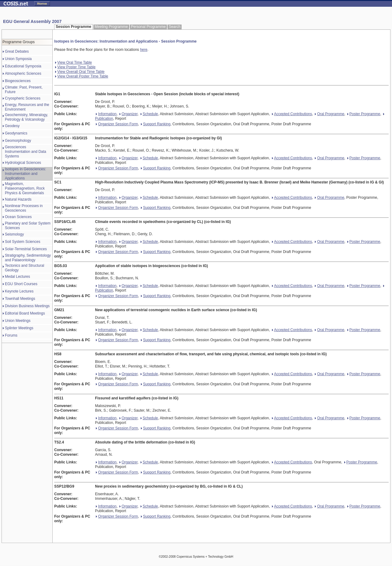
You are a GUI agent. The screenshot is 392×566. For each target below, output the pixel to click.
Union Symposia (18, 59)
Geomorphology (18, 141)
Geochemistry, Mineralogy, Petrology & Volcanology (26, 117)
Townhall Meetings (20, 299)
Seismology (14, 234)
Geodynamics (16, 133)
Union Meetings (18, 321)
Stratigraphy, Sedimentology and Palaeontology (28, 258)
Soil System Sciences (23, 242)
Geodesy (12, 126)
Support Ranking (156, 124)
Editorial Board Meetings (25, 313)
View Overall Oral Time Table (80, 72)
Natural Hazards (18, 199)
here (144, 50)
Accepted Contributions (292, 114)
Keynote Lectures (19, 291)
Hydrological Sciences (23, 163)
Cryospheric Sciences (23, 98)
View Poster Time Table (75, 67)
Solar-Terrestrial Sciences (26, 249)
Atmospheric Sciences (23, 74)
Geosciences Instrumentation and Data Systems (26, 152)
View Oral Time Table (73, 62)
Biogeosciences (18, 81)
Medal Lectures (17, 277)
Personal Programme (148, 27)
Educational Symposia (23, 66)
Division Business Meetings (27, 306)
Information (106, 114)
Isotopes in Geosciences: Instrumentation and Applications (25, 174)
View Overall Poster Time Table (82, 76)
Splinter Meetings (19, 328)
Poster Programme (364, 114)
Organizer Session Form (117, 124)
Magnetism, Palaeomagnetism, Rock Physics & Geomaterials (25, 188)
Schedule (149, 114)
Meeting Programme (111, 27)
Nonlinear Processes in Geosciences (24, 208)
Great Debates (17, 51)
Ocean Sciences (18, 217)
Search (175, 27)
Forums (11, 335)
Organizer (128, 114)
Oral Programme (330, 114)
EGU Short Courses (21, 284)
